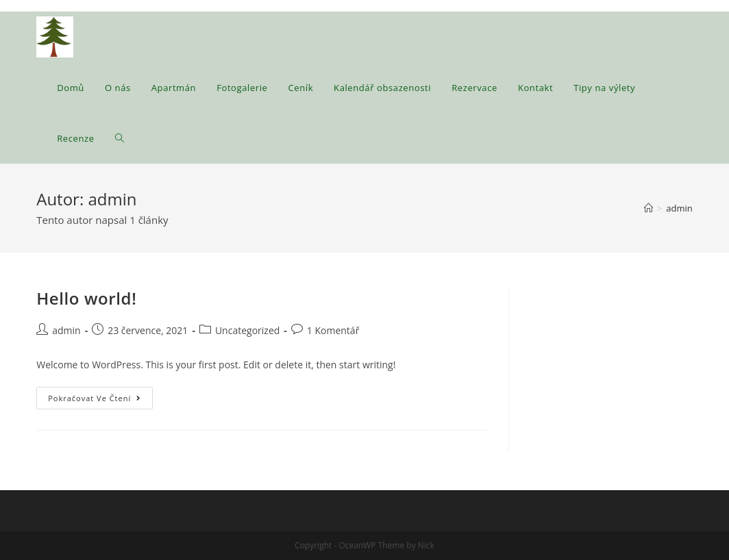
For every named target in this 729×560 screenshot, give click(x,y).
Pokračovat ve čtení (100, 400)
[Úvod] (648, 208)
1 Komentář (333, 330)
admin (66, 330)
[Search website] (120, 138)
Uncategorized (247, 330)
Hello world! (86, 298)
